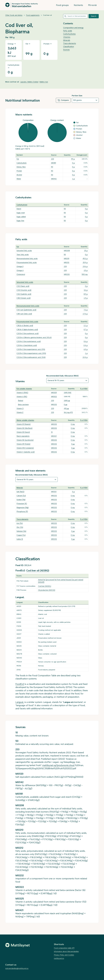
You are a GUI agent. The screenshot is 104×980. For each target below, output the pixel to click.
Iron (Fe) (20, 523)
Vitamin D (20, 408)
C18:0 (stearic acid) (24, 298)
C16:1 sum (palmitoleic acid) (26, 310)
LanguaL (20, 702)
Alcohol (19, 175)
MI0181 (54, 163)
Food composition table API (64, 948)
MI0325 (54, 393)
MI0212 (67, 262)
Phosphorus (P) (22, 511)
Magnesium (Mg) (23, 507)
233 (53, 159)
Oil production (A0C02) (47, 590)
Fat (18, 159)
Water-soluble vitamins (25, 420)
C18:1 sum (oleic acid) (24, 314)
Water (19, 179)
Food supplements (33, 15)
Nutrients (78, 5)
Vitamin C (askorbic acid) (26, 452)
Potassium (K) (22, 504)
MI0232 (67, 274)
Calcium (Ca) (21, 496)
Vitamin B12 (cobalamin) (25, 448)
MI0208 (67, 251)
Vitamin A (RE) (22, 397)
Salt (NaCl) (20, 492)
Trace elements (70, 43)
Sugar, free (20, 221)
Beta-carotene (23, 404)
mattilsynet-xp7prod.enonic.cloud (58, 765)
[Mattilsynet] (17, 945)
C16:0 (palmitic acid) (24, 294)
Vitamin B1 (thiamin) (24, 424)
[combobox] (75, 16)
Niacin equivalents (23, 436)
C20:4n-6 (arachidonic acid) (27, 345)
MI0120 (54, 492)
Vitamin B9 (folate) (23, 444)
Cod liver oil (47, 15)
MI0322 (54, 397)
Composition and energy (73, 28)
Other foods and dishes (14, 15)
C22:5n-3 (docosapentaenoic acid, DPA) (31, 353)
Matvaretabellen (22, 6)
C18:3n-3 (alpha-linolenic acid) (27, 329)
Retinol (21, 401)
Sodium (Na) (21, 500)
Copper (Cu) (21, 535)
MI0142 (54, 179)
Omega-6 (20, 270)
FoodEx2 (20, 684)
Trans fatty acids (23, 255)
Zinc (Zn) (20, 527)
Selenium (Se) (21, 531)
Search (94, 16)
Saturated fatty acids (24, 251)
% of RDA (84, 389)
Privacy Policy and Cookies (64, 955)
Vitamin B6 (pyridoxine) (25, 440)
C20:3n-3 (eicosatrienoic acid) (28, 333)
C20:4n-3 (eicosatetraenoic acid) (29, 341)
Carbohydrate (22, 163)
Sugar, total (21, 213)
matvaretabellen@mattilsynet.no (17, 968)
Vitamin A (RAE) (22, 393)
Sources (66, 50)
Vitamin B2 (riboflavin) (24, 428)
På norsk (92, 5)
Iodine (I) (20, 539)
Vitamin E (20, 412)
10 (52, 432)
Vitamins (67, 37)
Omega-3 (20, 266)
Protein (19, 171)
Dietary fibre (21, 167)
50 (52, 167)
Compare (63, 100)
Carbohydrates (69, 34)
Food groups (62, 5)
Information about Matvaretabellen (66, 951)
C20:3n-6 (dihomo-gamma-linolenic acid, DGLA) (34, 337)
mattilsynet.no (59, 958)
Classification (69, 47)
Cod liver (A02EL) (45, 586)
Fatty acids (68, 31)
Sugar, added (21, 217)
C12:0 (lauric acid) (23, 286)
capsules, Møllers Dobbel (29, 82)
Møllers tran (44, 82)
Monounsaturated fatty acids (27, 258)
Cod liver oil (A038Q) (38, 571)
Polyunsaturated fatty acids (27, 262)
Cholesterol (21, 274)
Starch (19, 209)
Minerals (67, 40)
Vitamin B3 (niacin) (23, 432)
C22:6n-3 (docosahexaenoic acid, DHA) (31, 357)
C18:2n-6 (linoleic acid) (25, 326)
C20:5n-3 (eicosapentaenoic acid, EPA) (31, 349)
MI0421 (54, 436)
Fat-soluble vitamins (24, 389)
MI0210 (67, 258)
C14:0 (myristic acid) (24, 290)
